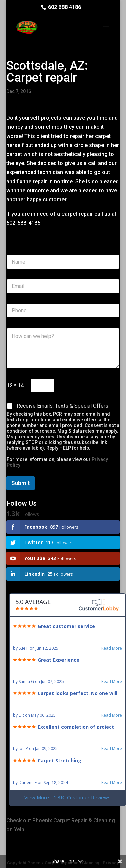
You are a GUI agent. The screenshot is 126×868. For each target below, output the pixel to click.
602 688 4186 (65, 7)
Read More (112, 648)
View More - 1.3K (68, 797)
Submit (21, 483)
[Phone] (63, 311)
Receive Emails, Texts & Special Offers (62, 406)
